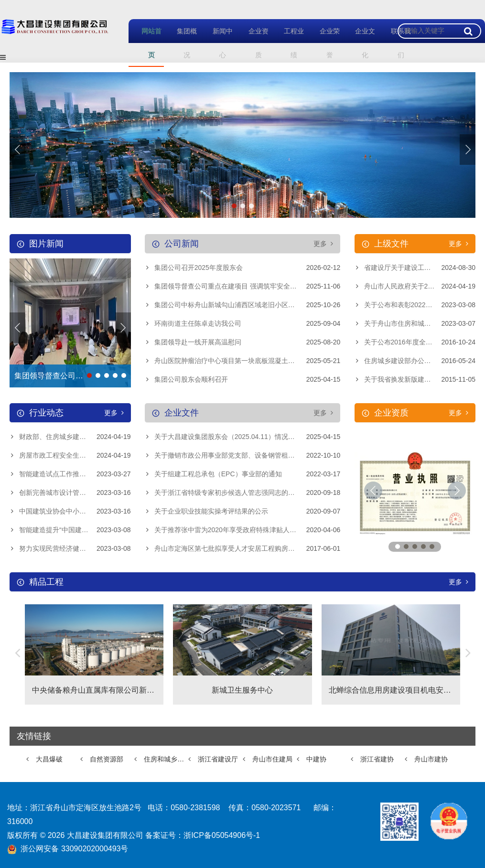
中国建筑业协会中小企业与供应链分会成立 (75, 511)
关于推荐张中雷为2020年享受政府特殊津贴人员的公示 (235, 530)
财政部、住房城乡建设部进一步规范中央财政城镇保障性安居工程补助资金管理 (75, 437)
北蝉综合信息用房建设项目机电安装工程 (391, 690)
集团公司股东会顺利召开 (191, 379)
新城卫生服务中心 (242, 690)
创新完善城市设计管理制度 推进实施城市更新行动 (75, 493)
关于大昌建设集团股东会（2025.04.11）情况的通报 (231, 437)
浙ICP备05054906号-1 (222, 835)
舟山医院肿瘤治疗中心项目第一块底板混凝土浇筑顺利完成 (241, 361)
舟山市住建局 (272, 759)
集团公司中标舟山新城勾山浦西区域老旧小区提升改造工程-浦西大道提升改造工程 (248, 305)
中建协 (316, 759)
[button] (468, 150)
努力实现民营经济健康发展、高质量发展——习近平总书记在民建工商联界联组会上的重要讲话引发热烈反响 (75, 548)
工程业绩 (289, 43)
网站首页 (146, 43)
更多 (323, 244)
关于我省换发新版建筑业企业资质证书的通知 (420, 379)
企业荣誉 (324, 43)
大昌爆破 (49, 759)
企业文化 (360, 43)
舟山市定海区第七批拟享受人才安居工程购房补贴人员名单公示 (248, 548)
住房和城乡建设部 (166, 759)
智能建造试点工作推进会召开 (63, 474)
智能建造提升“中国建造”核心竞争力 (71, 530)
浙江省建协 (377, 759)
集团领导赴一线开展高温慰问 (198, 342)
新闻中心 (217, 43)
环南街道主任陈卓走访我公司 (198, 323)
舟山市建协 (431, 759)
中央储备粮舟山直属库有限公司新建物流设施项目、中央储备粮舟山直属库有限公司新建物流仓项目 (94, 690)
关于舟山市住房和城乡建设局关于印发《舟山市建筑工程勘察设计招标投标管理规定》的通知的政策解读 (420, 323)
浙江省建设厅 (218, 759)
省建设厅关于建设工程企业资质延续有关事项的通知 (420, 268)
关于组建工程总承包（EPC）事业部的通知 (218, 474)
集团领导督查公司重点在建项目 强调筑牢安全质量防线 (236, 286)
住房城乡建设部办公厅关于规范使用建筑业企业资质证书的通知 (420, 361)
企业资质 (253, 43)
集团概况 (182, 43)
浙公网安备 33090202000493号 (74, 849)
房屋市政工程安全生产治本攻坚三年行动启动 (75, 455)
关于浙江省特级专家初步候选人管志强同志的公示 (228, 493)
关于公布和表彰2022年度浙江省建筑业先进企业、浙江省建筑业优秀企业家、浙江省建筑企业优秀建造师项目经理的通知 (420, 305)
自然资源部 (107, 759)
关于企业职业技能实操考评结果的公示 (211, 511)
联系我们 (396, 43)
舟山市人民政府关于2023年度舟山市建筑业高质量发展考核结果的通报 (420, 286)
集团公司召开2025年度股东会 (199, 268)
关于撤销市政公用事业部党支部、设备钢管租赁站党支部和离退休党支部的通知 (248, 455)
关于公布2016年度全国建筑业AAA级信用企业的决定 (420, 342)
